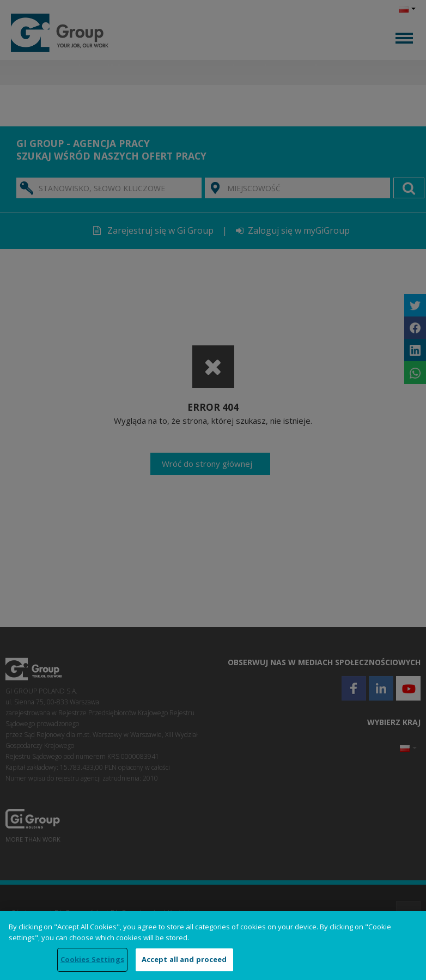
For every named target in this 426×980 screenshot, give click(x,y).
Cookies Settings (92, 959)
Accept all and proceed (184, 959)
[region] (213, 945)
